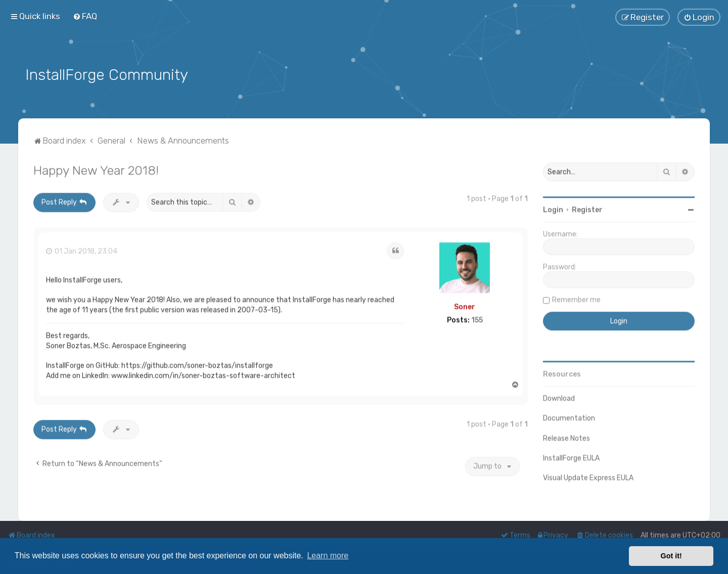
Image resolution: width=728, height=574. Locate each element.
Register (587, 209)
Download (559, 397)
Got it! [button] (671, 556)
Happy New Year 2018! (96, 169)
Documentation (569, 417)
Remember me (576, 299)
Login (553, 209)
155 (477, 319)
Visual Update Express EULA (588, 477)
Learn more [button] (328, 556)
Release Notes (566, 437)
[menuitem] (85, 16)
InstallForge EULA (571, 457)
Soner (465, 306)
